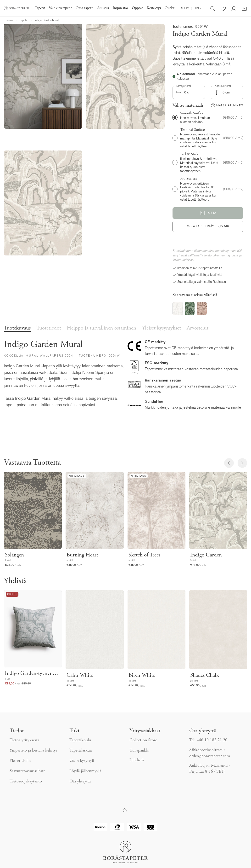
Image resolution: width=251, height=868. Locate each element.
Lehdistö (137, 760)
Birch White (142, 675)
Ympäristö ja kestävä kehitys (33, 751)
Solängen (14, 555)
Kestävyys (154, 8)
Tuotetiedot (49, 328)
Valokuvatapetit (60, 8)
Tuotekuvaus (17, 328)
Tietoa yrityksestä (24, 740)
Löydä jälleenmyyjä (85, 771)
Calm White (80, 675)
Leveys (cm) (184, 86)
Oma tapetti (85, 8)
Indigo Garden (206, 555)
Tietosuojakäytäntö (26, 781)
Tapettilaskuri (81, 751)
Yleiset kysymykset (161, 328)
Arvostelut (198, 328)
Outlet (170, 8)
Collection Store (143, 740)
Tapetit (40, 8)
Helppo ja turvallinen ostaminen (101, 328)
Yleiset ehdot (20, 761)
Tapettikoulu (80, 740)
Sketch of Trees (144, 555)
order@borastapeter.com (210, 756)
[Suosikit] (223, 8)
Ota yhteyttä (80, 781)
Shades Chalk (205, 675)
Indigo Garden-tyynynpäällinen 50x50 (33, 674)
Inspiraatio (120, 8)
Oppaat (137, 8)
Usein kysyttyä (82, 761)
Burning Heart (82, 555)
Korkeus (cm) (223, 86)
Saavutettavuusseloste (27, 771)
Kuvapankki (139, 751)
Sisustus (103, 8)
